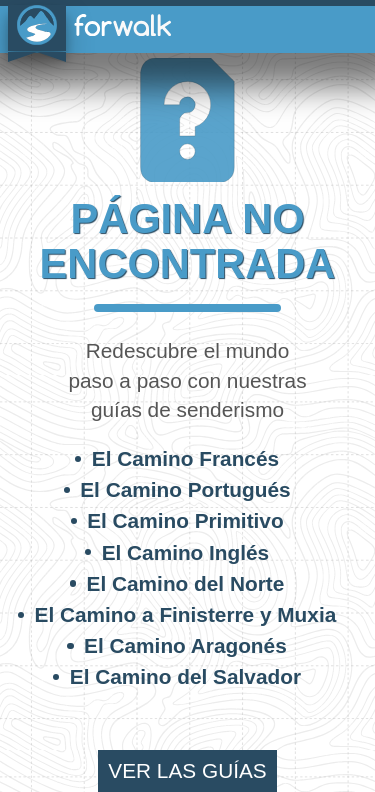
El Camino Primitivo (185, 520)
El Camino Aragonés (185, 645)
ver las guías (187, 770)
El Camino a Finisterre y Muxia (186, 614)
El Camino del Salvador (185, 676)
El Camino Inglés (186, 552)
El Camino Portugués (185, 489)
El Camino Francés (185, 458)
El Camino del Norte (186, 583)
